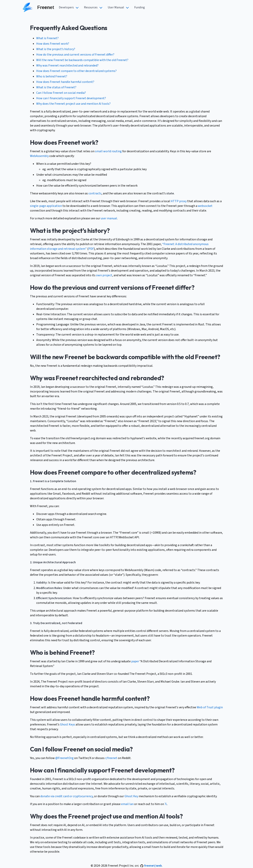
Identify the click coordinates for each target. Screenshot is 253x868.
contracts (95, 193)
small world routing (108, 151)
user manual (109, 218)
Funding (140, 7)
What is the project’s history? (56, 49)
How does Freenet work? (53, 44)
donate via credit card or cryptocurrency (67, 796)
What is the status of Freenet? (56, 87)
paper (135, 661)
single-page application (46, 206)
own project (104, 275)
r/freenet (111, 758)
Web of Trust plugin (210, 707)
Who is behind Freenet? (52, 76)
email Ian (127, 804)
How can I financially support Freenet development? (71, 98)
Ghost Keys (67, 725)
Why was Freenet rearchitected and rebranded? (67, 66)
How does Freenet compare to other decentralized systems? (76, 71)
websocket (205, 206)
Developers (66, 7)
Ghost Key (131, 796)
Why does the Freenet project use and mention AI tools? (73, 104)
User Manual (116, 7)
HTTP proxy (179, 201)
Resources (91, 7)
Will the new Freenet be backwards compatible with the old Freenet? (82, 60)
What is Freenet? (47, 38)
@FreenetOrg (64, 758)
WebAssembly (39, 156)
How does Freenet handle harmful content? (65, 82)
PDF (91, 249)
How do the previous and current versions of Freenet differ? (75, 55)
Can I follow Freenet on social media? (61, 93)
